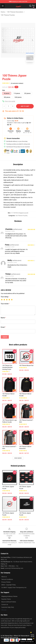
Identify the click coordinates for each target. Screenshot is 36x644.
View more (18, 458)
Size (4, 90)
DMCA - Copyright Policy (9, 585)
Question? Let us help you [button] (27, 642)
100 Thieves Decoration (15, 12)
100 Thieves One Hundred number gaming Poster (7, 367)
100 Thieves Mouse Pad (26, 365)
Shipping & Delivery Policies (9, 596)
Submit (5, 337)
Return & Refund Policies (9, 602)
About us (4, 577)
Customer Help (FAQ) (8, 607)
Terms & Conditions (7, 579)
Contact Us (5, 605)
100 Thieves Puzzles (8, 15)
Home (3, 12)
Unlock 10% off (32, 636)
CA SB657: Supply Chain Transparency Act (14, 587)
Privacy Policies (6, 582)
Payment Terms (6, 599)
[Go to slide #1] (13, 68)
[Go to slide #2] (23, 68)
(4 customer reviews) (17, 83)
